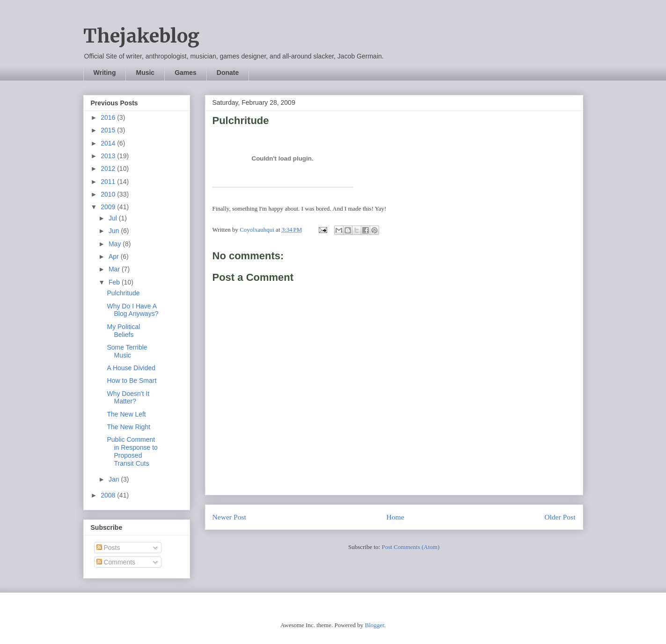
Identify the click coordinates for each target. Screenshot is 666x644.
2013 (109, 156)
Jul (114, 218)
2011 (109, 182)
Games (186, 73)
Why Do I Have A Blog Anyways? (132, 310)
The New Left (126, 414)
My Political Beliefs (123, 331)
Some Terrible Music (127, 351)
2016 (109, 117)
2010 (109, 194)
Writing (105, 73)
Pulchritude (123, 293)
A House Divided (131, 368)
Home (395, 517)
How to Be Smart (132, 381)
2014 (109, 143)
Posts (108, 548)
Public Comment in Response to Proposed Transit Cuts (132, 451)
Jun (115, 231)
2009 (109, 207)
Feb (115, 282)
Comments (116, 562)
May (116, 244)
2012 (109, 168)
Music (145, 73)
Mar (115, 269)
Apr (115, 256)
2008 (109, 495)
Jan (115, 479)
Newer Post (229, 517)
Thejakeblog (141, 36)
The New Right (128, 427)
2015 (109, 130)
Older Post (560, 517)
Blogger (374, 625)
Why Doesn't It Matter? (128, 398)
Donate (228, 73)
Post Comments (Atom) (410, 547)
